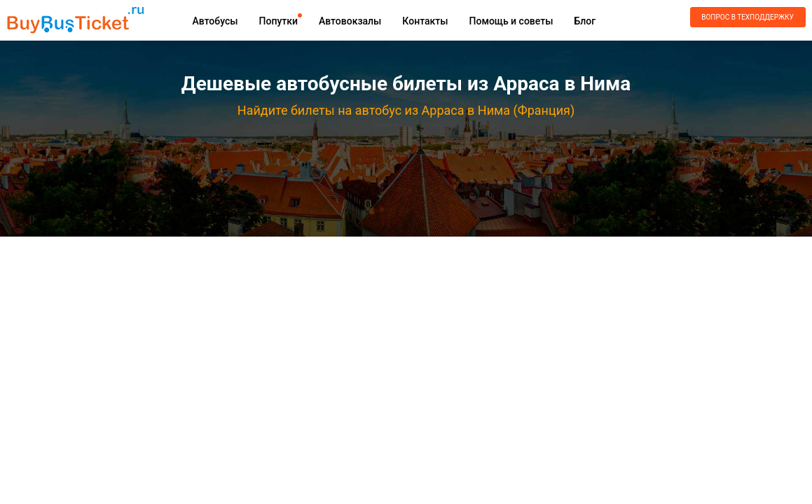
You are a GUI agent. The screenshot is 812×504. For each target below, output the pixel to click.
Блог (585, 21)
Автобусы (215, 21)
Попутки (278, 21)
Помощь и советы (511, 21)
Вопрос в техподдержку (747, 17)
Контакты (425, 21)
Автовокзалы (350, 21)
